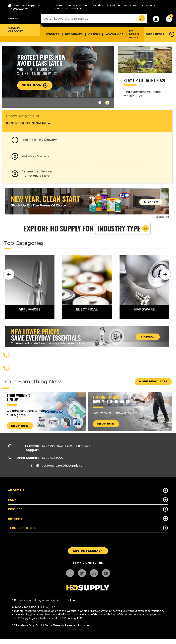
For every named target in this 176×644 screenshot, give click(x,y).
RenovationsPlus (78, 6)
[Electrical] (87, 287)
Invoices (76, 9)
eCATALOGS (114, 34)
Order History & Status (124, 6)
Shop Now (37, 85)
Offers (94, 34)
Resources (74, 34)
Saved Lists (99, 6)
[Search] (94, 19)
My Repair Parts (134, 34)
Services (52, 34)
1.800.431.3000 (53, 458)
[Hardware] (144, 287)
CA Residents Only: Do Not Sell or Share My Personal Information (51, 625)
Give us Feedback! (88, 551)
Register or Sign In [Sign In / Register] (28, 123)
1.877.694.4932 (52, 446)
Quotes (58, 6)
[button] (141, 18)
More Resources (151, 381)
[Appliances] (30, 287)
